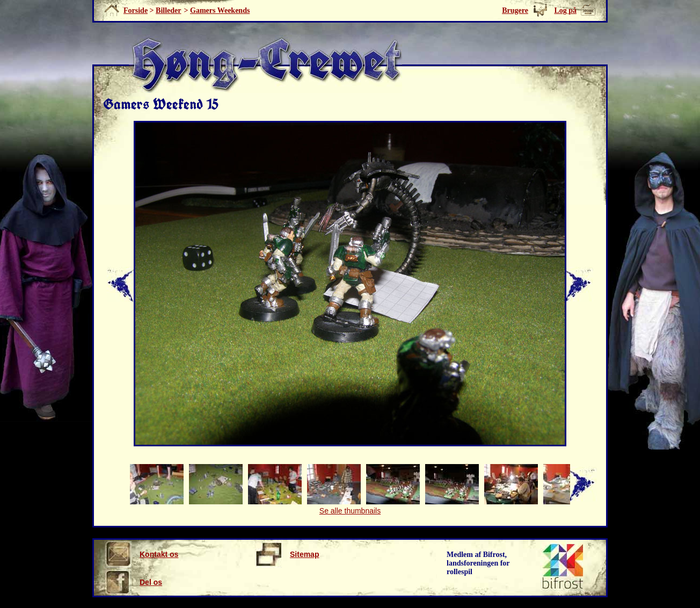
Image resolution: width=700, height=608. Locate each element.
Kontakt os (141, 554)
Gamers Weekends (220, 10)
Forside (136, 10)
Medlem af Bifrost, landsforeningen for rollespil (478, 563)
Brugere (515, 10)
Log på (565, 10)
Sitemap (287, 554)
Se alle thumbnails (350, 511)
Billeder (168, 10)
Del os (133, 582)
